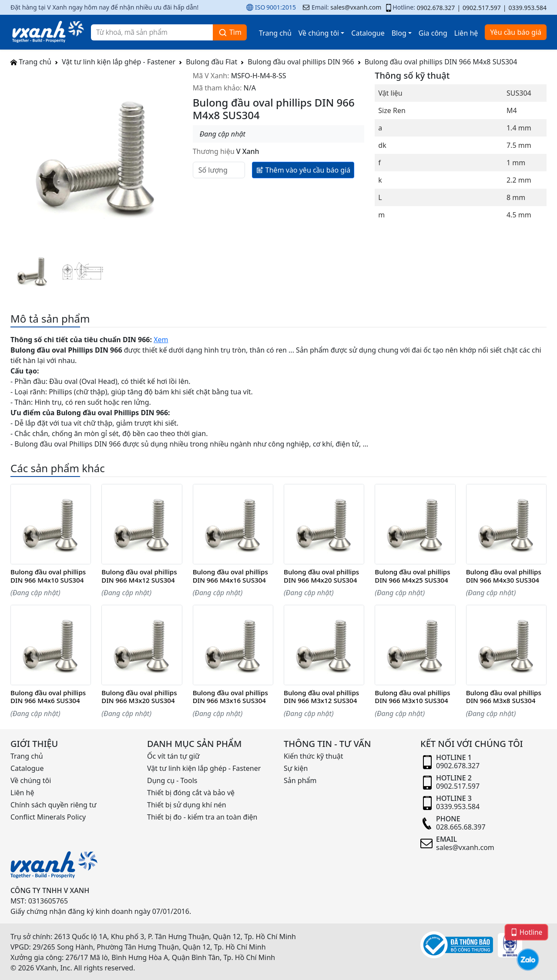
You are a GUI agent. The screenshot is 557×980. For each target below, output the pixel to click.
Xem (161, 340)
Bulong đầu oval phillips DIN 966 (301, 62)
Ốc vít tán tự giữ (173, 756)
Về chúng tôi (319, 33)
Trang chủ (275, 33)
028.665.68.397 (461, 827)
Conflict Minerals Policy (48, 817)
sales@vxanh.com (356, 7)
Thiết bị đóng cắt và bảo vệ (191, 793)
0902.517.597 (482, 8)
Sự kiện (296, 768)
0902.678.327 (436, 8)
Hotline (526, 932)
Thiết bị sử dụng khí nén (187, 805)
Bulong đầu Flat (211, 62)
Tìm (230, 32)
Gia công (433, 33)
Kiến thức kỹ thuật (314, 756)
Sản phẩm (300, 780)
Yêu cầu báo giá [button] (516, 32)
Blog (399, 33)
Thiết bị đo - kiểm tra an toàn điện (202, 817)
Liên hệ (466, 33)
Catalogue (368, 33)
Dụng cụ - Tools (172, 780)
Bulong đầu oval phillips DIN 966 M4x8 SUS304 (441, 62)
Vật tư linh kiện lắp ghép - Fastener (119, 62)
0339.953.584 (527, 8)
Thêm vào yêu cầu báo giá (303, 170)
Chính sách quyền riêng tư (54, 805)
